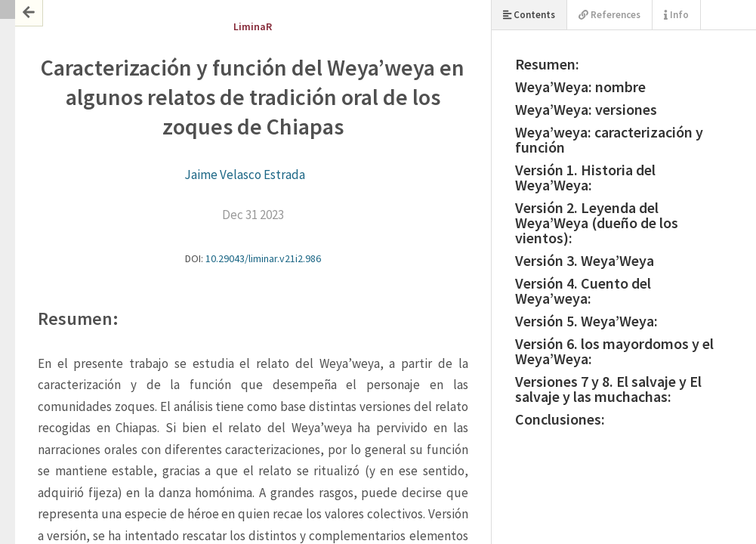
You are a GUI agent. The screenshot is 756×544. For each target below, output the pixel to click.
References (609, 15)
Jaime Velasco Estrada (245, 175)
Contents (529, 15)
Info (676, 15)
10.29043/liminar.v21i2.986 (263, 258)
